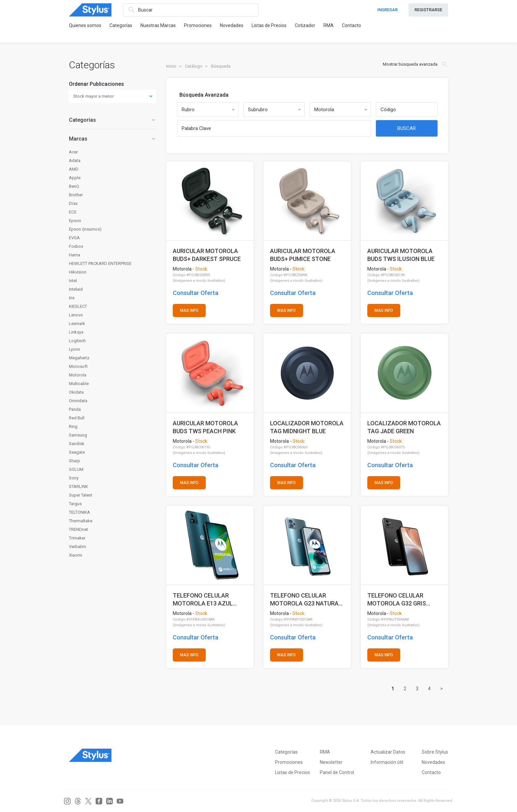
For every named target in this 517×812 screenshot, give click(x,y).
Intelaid (76, 289)
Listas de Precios (269, 25)
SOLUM (76, 469)
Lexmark (77, 324)
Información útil (387, 762)
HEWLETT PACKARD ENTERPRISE (100, 263)
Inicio (171, 66)
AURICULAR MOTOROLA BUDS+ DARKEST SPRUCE (207, 255)
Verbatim (77, 547)
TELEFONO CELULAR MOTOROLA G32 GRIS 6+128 (397, 599)
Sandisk (77, 444)
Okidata (76, 392)
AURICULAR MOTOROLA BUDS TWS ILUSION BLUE (401, 255)
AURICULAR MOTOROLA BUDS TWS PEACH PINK (205, 427)
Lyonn (75, 349)
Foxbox (76, 246)
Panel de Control (337, 772)
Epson (75, 221)
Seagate (77, 452)
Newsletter (331, 762)
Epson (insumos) (85, 229)
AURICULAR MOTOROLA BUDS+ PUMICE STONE (303, 255)
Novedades (232, 25)
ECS (73, 212)
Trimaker (77, 538)
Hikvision (78, 272)
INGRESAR (387, 10)
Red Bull (77, 418)
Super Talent (81, 495)
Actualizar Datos (388, 752)
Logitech (77, 341)
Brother (76, 195)
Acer (73, 152)
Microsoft (78, 366)
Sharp (75, 461)
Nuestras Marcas (158, 25)
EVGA (74, 238)
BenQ (74, 186)
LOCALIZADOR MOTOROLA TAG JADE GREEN (404, 427)
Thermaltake (81, 521)
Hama (75, 255)
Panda (75, 409)
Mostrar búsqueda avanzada (415, 64)
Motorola (78, 375)
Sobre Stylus (435, 752)
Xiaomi (76, 555)
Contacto (351, 25)
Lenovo (76, 315)
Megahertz (79, 358)
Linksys (76, 332)
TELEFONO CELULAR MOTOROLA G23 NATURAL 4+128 (306, 599)
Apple (75, 178)
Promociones (198, 25)
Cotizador (305, 25)
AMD (74, 169)
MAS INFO (189, 310)
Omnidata (78, 401)
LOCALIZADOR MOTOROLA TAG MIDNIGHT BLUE (307, 427)
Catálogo (194, 66)
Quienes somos (85, 25)
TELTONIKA (79, 512)
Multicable (79, 384)
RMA (329, 25)
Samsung (78, 435)
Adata (75, 161)
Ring (73, 426)
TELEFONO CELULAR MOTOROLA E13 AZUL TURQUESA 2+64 (203, 599)
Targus (75, 504)
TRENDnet (78, 529)
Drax (73, 203)
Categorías (121, 25)
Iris (72, 298)
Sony (74, 478)
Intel (73, 281)
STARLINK (78, 487)
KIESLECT (78, 306)
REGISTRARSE (428, 10)
